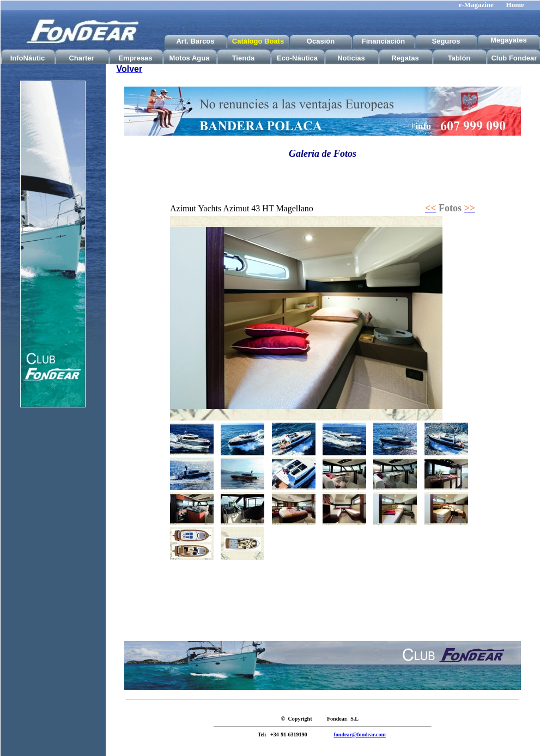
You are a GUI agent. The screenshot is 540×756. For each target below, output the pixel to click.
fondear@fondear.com (360, 734)
